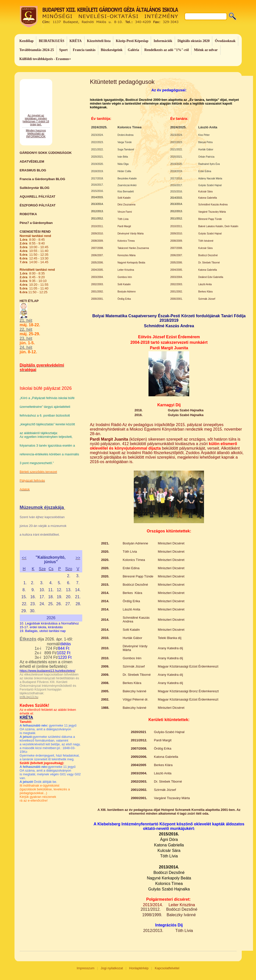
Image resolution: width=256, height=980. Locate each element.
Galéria (133, 50)
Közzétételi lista (99, 41)
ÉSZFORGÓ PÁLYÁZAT (38, 205)
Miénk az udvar (206, 50)
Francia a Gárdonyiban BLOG (42, 179)
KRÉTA (76, 41)
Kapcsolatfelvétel (167, 968)
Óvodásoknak (225, 41)
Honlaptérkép (139, 968)
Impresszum (86, 968)
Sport (63, 50)
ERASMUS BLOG (33, 170)
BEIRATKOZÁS (51, 41)
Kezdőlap (27, 41)
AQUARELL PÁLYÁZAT (38, 197)
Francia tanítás (84, 50)
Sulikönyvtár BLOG (35, 188)
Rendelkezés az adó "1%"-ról (166, 50)
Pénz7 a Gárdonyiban (36, 223)
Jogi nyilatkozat (112, 968)
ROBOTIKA (28, 214)
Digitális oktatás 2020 (193, 41)
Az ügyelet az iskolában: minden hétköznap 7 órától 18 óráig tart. (36, 137)
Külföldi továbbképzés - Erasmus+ (45, 59)
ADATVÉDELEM (32, 161)
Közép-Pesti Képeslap (132, 41)
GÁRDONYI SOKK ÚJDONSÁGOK (46, 153)
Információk (163, 41)
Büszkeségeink (112, 50)
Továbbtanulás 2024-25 (37, 50)
